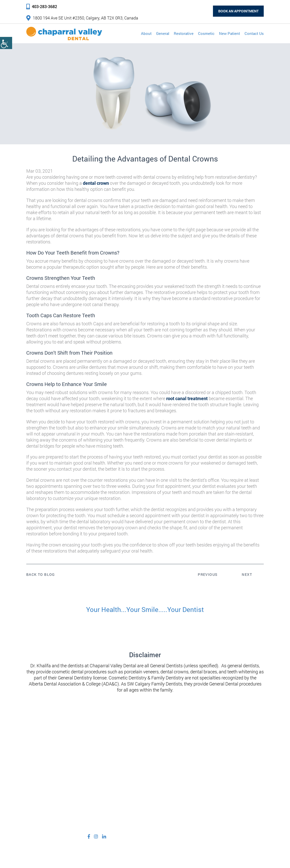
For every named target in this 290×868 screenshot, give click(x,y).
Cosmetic (206, 33)
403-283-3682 (42, 6)
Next (247, 574)
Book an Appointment (238, 11)
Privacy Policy (135, 850)
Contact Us (254, 33)
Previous (208, 574)
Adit (214, 850)
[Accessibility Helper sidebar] (6, 43)
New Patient (229, 33)
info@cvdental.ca (105, 813)
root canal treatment (187, 398)
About (146, 33)
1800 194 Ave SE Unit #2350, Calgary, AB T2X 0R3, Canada (82, 18)
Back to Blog (41, 575)
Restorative (184, 33)
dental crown (96, 183)
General (163, 33)
